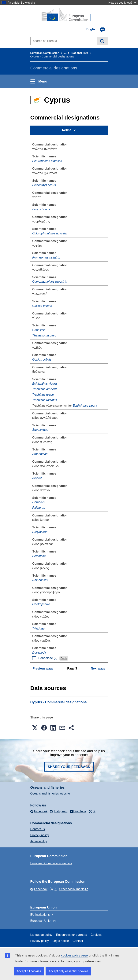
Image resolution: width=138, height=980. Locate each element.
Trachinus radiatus (45, 400)
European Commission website (51, 863)
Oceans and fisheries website (50, 793)
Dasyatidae (40, 532)
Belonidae (39, 556)
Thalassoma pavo (44, 335)
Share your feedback (69, 767)
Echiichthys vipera (45, 384)
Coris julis (39, 330)
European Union (41, 921)
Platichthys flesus (44, 185)
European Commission (45, 53)
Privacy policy (40, 835)
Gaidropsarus (41, 604)
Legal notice (61, 941)
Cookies (96, 935)
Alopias (37, 478)
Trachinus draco (43, 395)
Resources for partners (71, 935)
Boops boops (41, 209)
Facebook (39, 889)
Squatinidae (40, 430)
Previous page (43, 668)
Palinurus (39, 508)
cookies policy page (74, 955)
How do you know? (122, 3)
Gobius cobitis (42, 360)
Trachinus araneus (45, 389)
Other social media (72, 889)
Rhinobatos (40, 580)
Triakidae (38, 628)
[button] (35, 728)
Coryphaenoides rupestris (50, 282)
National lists (80, 53)
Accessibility (39, 841)
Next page (98, 668)
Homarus (38, 502)
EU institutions (40, 915)
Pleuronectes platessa (47, 161)
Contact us (38, 829)
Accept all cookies (29, 971)
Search (102, 41)
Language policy (41, 935)
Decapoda (39, 653)
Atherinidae (40, 454)
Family (64, 658)
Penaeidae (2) (48, 658)
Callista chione (42, 306)
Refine (67, 130)
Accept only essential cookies (68, 971)
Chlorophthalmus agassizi (50, 233)
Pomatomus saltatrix (46, 257)
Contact (78, 941)
